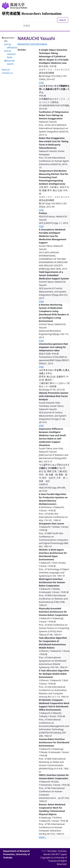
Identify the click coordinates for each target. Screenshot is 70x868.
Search (63, 20)
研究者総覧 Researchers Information (32, 14)
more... (43, 837)
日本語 (27, 26)
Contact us (7, 73)
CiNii (41, 83)
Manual (6, 70)
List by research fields (10, 54)
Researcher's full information (32, 44)
